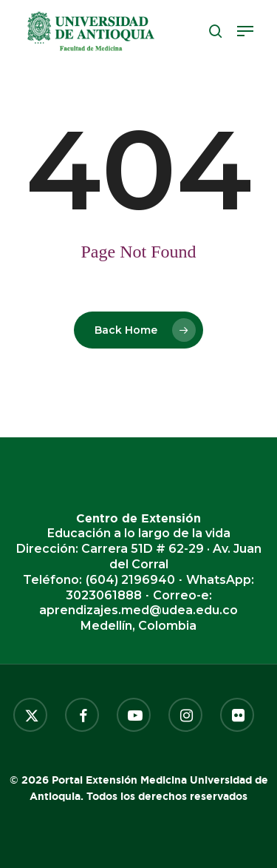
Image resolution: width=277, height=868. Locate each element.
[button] (245, 31)
